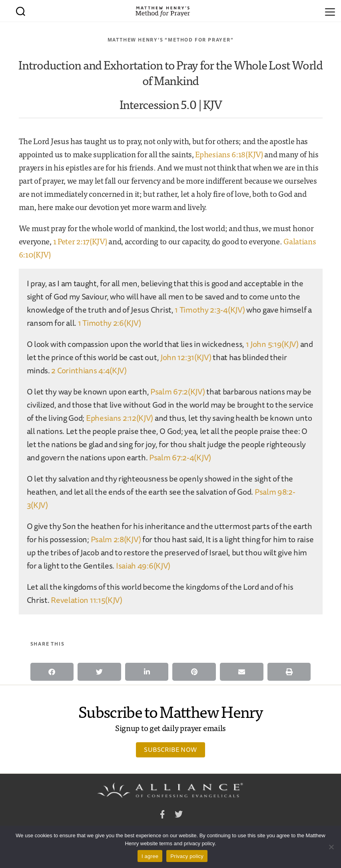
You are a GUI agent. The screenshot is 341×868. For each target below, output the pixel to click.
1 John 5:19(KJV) (272, 344)
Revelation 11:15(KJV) (87, 600)
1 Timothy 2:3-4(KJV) (210, 310)
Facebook (162, 815)
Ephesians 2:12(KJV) (120, 418)
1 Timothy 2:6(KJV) (110, 323)
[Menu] (330, 11)
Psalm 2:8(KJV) (116, 539)
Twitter (179, 815)
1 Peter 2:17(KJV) (80, 241)
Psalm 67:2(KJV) (178, 391)
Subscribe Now (170, 749)
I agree (150, 856)
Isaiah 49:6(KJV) (143, 566)
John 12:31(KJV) (186, 357)
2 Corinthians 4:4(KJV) (89, 370)
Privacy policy (187, 856)
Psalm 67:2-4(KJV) (180, 457)
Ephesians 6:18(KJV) (229, 154)
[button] (52, 672)
